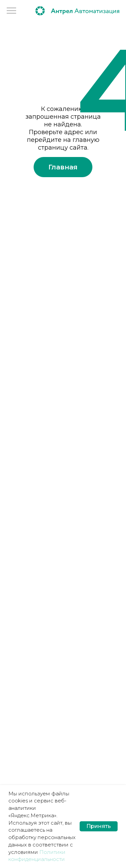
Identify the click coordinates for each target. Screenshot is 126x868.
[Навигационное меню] (11, 11)
